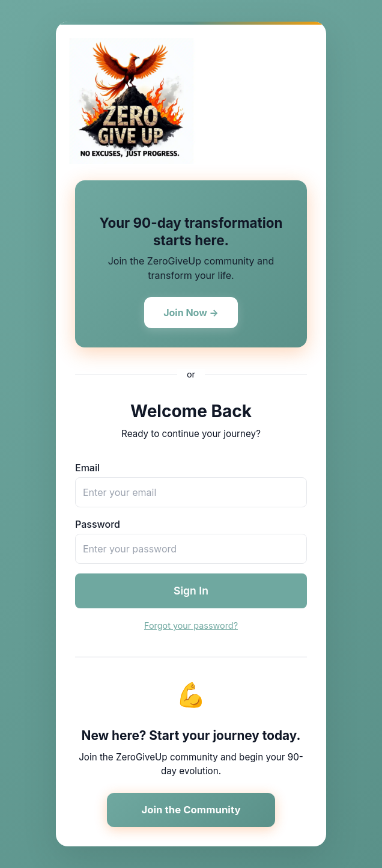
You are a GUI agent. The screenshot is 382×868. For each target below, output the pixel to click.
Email (87, 468)
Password (98, 524)
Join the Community (191, 810)
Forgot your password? (191, 625)
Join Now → (191, 313)
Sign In (191, 591)
